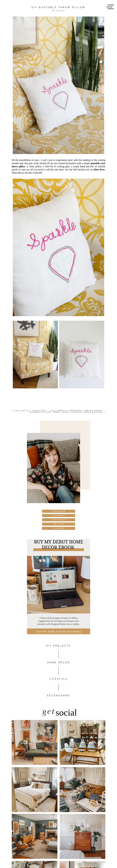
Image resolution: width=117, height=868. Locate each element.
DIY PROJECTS (58, 646)
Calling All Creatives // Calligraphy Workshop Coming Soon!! (59, 411)
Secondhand (58, 696)
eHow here (99, 170)
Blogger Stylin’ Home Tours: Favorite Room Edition (66, 412)
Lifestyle (58, 679)
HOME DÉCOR (59, 662)
